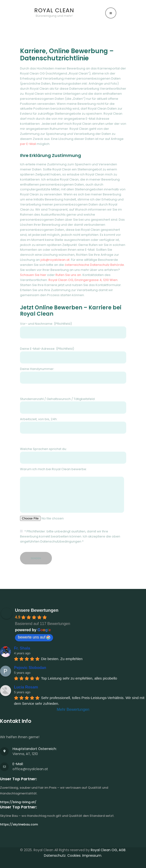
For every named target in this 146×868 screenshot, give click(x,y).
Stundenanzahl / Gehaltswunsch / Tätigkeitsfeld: (73, 405)
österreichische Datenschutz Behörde (94, 265)
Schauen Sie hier (33, 275)
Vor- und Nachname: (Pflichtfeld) (73, 330)
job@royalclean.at (55, 260)
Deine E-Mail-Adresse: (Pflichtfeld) (73, 355)
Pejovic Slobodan (30, 668)
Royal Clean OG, (105, 850)
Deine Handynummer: (73, 375)
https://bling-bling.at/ (18, 802)
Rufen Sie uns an (68, 275)
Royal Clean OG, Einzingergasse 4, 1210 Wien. (83, 280)
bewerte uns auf (34, 637)
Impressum (92, 856)
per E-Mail (28, 144)
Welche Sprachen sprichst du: (73, 455)
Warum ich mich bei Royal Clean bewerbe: (73, 490)
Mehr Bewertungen (73, 709)
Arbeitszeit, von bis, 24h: (73, 425)
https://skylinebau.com (19, 824)
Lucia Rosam (26, 687)
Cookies (74, 856)
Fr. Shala (22, 648)
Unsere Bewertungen (37, 610)
